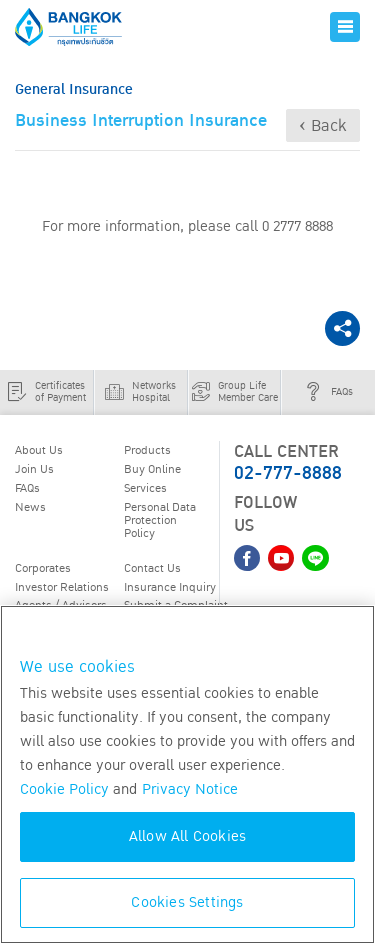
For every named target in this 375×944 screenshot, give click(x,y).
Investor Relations (62, 587)
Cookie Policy (64, 789)
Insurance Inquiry (170, 587)
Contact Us (152, 568)
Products (147, 450)
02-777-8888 (288, 473)
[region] (187, 774)
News (30, 507)
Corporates (43, 568)
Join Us (34, 469)
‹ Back (323, 126)
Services (145, 488)
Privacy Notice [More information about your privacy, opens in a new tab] (190, 789)
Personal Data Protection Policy (160, 519)
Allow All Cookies (187, 836)
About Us (39, 450)
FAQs (27, 488)
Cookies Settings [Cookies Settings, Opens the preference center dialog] (187, 902)
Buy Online (152, 469)
